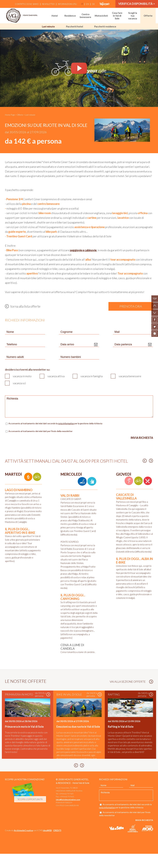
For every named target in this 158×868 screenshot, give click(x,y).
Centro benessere (85, 16)
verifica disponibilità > (136, 4)
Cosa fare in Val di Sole (117, 16)
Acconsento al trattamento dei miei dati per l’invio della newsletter (41, 431)
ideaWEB (47, 845)
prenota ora (131, 306)
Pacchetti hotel (75, 26)
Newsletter (48, 4)
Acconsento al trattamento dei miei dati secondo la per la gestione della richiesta (56, 423)
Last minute (48, 26)
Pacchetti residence (105, 26)
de (93, 4)
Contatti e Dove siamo (26, 4)
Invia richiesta (142, 438)
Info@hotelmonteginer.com (68, 814)
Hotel (55, 16)
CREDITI (57, 845)
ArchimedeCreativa (23, 845)
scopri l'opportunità (30, 813)
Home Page (10, 115)
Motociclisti (101, 16)
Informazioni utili (67, 4)
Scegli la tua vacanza (133, 16)
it (81, 4)
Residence (70, 16)
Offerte (148, 16)
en (87, 4)
